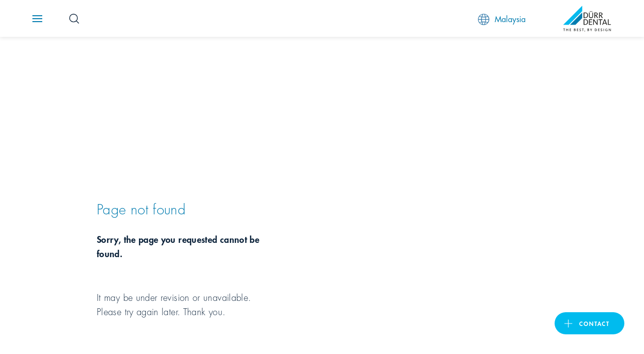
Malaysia (502, 19)
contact (594, 323)
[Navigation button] (37, 19)
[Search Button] (74, 19)
